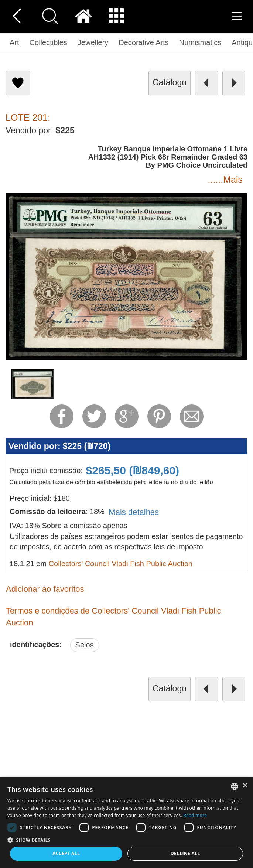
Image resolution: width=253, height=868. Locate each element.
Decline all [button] (185, 853)
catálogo (170, 82)
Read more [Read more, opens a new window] (195, 815)
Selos (85, 645)
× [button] (245, 786)
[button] (126, 840)
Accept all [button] (66, 853)
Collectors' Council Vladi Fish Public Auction (121, 564)
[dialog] (126, 823)
